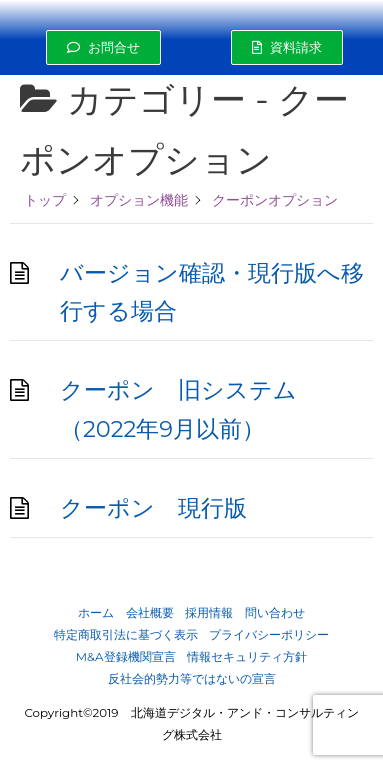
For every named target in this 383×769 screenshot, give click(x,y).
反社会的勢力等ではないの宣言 (192, 679)
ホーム (96, 613)
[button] (103, 47)
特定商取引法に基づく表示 (126, 635)
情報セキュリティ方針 (247, 657)
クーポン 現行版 (153, 508)
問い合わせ (275, 613)
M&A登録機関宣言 (126, 657)
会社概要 (150, 613)
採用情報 (209, 613)
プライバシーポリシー (269, 635)
